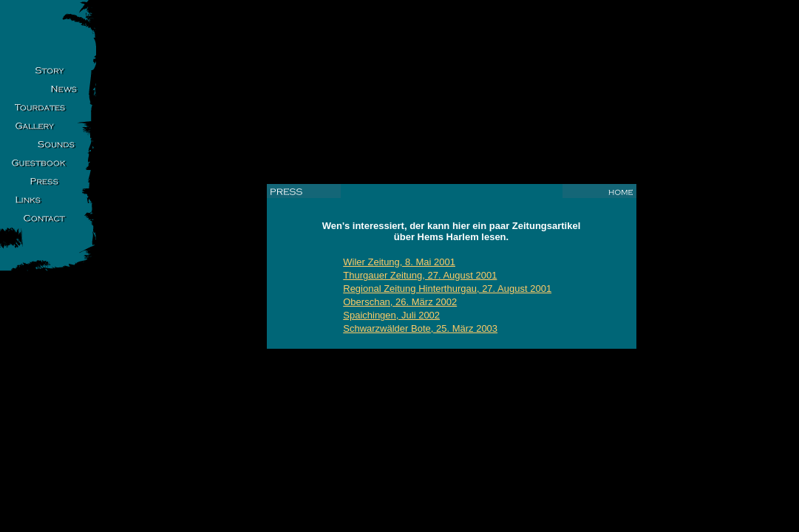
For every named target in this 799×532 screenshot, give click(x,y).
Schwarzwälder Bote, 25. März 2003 (420, 328)
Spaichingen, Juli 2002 (391, 315)
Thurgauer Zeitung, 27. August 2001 (420, 275)
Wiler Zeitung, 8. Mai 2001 (399, 262)
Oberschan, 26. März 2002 (400, 302)
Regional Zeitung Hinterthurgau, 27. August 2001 (447, 289)
